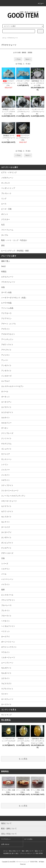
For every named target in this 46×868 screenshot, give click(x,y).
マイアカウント (6, 839)
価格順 (24, 53)
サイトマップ (6, 715)
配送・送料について (27, 851)
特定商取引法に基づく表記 (11, 853)
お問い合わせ (5, 844)
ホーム (4, 38)
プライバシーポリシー (26, 853)
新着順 (30, 53)
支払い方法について (14, 851)
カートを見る (28, 839)
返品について (39, 851)
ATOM (41, 853)
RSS (37, 853)
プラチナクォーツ (13, 38)
